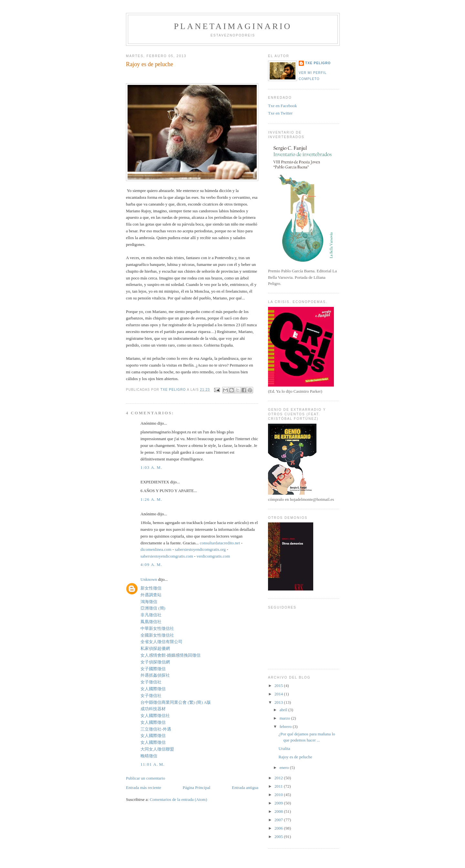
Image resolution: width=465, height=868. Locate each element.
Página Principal (197, 787)
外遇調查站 (151, 595)
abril (284, 710)
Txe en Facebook (283, 106)
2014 (279, 694)
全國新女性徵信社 (157, 635)
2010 (279, 795)
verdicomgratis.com (213, 556)
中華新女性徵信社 (157, 628)
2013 (279, 702)
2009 (279, 803)
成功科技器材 (153, 709)
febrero (286, 727)
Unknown (149, 579)
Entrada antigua (245, 787)
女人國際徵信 (153, 689)
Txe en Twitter (280, 113)
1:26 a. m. (151, 499)
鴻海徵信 (149, 602)
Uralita (284, 748)
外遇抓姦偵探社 (155, 675)
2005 (279, 837)
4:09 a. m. (151, 565)
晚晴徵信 (149, 756)
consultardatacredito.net (220, 543)
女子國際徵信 (153, 669)
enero (285, 767)
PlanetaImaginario (233, 26)
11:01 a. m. (153, 764)
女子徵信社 (151, 682)
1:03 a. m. (151, 467)
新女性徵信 (151, 588)
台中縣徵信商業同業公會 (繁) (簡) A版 (176, 702)
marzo (285, 718)
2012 (279, 778)
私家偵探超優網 (155, 648)
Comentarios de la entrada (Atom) (179, 799)
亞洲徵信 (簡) (153, 608)
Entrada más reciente (144, 787)
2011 (279, 786)
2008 (279, 811)
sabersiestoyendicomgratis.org (201, 549)
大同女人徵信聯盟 (157, 749)
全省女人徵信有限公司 (161, 642)
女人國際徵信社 (155, 716)
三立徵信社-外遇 (156, 729)
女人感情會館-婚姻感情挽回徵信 (170, 655)
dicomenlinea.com (156, 549)
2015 (279, 686)
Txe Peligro (318, 63)
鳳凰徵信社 (151, 622)
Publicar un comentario (145, 778)
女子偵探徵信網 (155, 662)
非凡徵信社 (151, 615)
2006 (279, 828)
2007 (279, 820)
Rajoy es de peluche (295, 757)
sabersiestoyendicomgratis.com (167, 556)
